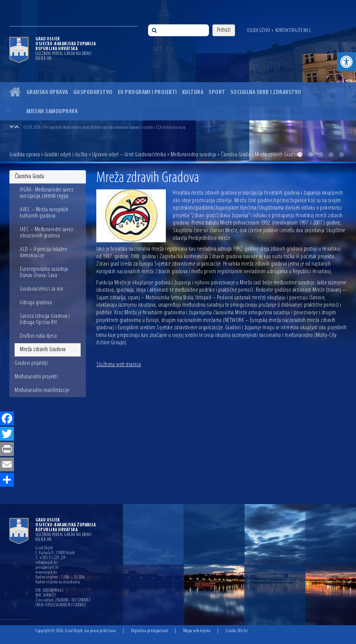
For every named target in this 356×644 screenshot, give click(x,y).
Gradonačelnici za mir (42, 289)
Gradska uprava (47, 92)
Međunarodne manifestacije (42, 390)
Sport (217, 92)
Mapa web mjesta (197, 631)
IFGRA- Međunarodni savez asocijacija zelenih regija (47, 193)
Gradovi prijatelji (31, 363)
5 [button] (341, 155)
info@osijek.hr (47, 563)
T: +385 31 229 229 (51, 558)
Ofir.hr (243, 631)
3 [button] (321, 155)
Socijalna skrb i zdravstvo (266, 92)
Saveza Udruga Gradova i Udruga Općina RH (45, 319)
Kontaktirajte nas (293, 31)
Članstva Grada (235, 155)
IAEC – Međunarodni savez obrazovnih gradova (46, 233)
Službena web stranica (119, 365)
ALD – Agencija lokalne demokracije (43, 253)
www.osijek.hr (46, 573)
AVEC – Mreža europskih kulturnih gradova (44, 213)
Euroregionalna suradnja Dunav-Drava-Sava (44, 272)
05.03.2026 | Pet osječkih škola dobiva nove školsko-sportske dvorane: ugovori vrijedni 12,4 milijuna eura (105, 128)
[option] (178, 81)
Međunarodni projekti (36, 377)
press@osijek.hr (47, 568)
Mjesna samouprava (52, 112)
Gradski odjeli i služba (66, 155)
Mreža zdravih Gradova (43, 350)
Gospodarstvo (93, 92)
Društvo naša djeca (38, 336)
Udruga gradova (36, 303)
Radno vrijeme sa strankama (58, 582)
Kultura (193, 92)
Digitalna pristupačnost (150, 631)
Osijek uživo (258, 31)
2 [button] (310, 155)
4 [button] (331, 155)
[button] (346, 62)
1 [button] (300, 155)
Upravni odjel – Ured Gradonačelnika (129, 155)
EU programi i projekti (147, 92)
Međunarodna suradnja (193, 155)
